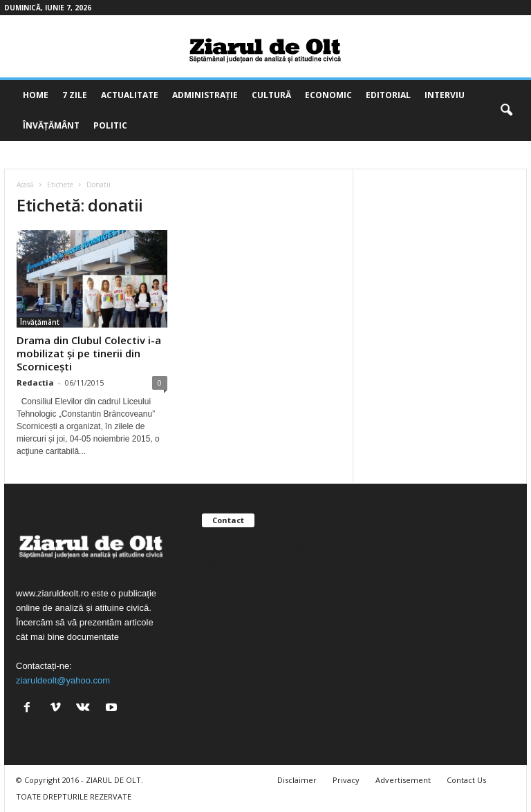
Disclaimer (297, 780)
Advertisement (403, 780)
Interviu (445, 95)
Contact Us (466, 780)
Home (36, 95)
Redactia (35, 383)
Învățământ (51, 125)
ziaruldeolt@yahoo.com (63, 680)
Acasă (25, 185)
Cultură (271, 95)
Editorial (388, 95)
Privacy (346, 780)
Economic (328, 95)
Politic (110, 125)
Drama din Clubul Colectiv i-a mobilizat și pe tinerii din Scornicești (89, 353)
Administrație (205, 95)
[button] (506, 111)
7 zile (75, 95)
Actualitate (130, 95)
